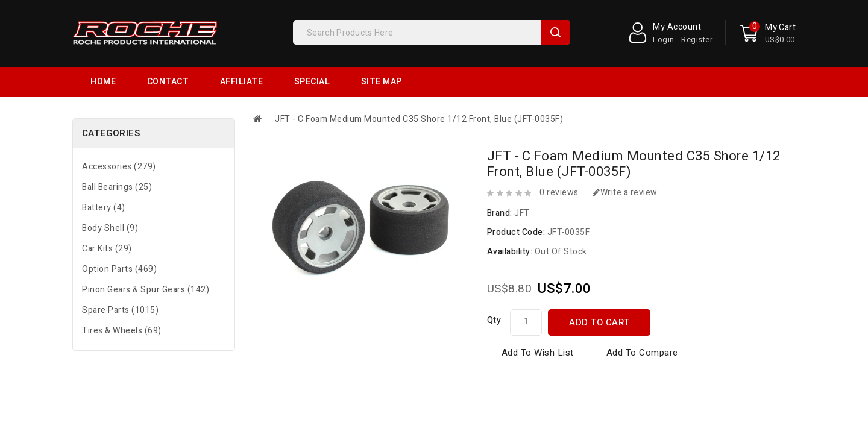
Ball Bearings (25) (117, 157)
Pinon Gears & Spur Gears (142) (146, 259)
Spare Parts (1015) (120, 280)
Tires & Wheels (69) (122, 300)
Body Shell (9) (110, 198)
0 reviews (559, 162)
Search (556, 33)
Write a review (625, 162)
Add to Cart (599, 292)
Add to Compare (642, 322)
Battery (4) (104, 178)
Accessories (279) (119, 137)
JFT (522, 183)
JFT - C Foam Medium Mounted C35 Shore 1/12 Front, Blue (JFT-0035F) (419, 89)
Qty (494, 290)
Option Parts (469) (119, 239)
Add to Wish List (538, 322)
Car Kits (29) (107, 219)
